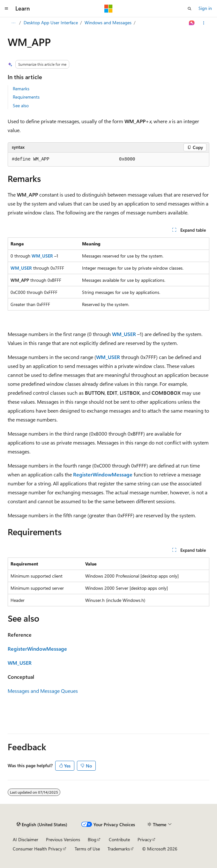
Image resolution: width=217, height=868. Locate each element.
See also (21, 105)
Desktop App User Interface (51, 22)
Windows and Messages (108, 22)
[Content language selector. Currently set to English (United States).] (42, 825)
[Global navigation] (6, 9)
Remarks (21, 89)
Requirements (26, 97)
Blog (92, 839)
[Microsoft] (108, 9)
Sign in (205, 8)
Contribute (119, 839)
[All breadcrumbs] (13, 23)
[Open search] (190, 9)
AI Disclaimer (26, 839)
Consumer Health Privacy (37, 849)
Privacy (145, 839)
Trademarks (119, 849)
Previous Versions (63, 839)
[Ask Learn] (192, 23)
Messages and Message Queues (43, 691)
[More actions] (204, 23)
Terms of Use (87, 849)
